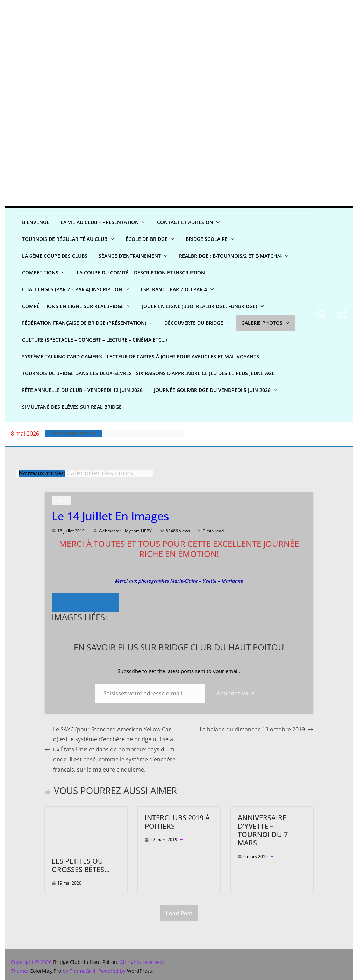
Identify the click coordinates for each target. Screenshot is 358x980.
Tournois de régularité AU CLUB (65, 239)
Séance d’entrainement (129, 256)
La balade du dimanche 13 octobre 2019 (256, 729)
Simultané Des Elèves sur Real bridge (72, 407)
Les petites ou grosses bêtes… (80, 865)
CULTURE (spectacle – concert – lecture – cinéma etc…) (96, 340)
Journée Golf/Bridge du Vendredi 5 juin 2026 (213, 390)
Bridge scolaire (207, 239)
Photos (62, 501)
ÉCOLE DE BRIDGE (147, 239)
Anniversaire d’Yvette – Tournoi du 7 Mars (272, 826)
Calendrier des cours (100, 473)
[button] (143, 222)
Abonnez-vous (236, 693)
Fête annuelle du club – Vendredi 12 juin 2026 (83, 390)
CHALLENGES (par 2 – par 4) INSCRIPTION (72, 289)
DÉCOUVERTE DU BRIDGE (196, 323)
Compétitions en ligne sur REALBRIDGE (73, 306)
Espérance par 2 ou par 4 (173, 289)
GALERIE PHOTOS (264, 323)
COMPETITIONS (41, 273)
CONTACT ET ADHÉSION (187, 222)
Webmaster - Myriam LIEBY (125, 531)
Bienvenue (36, 222)
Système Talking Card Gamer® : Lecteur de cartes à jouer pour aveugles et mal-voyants (142, 356)
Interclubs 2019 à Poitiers (177, 822)
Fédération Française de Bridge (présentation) (85, 323)
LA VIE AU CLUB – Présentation (100, 222)
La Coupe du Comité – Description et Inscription (143, 273)
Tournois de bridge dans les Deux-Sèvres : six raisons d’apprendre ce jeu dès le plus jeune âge (148, 373)
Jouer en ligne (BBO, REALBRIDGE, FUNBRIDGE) (200, 306)
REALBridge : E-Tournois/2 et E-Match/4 (232, 256)
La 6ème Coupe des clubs (54, 256)
